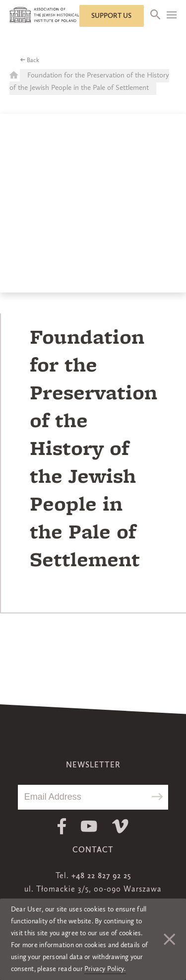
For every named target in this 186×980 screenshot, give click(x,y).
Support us (111, 16)
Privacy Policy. (105, 969)
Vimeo (120, 826)
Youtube (89, 826)
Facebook (62, 826)
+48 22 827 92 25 (101, 876)
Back (33, 61)
